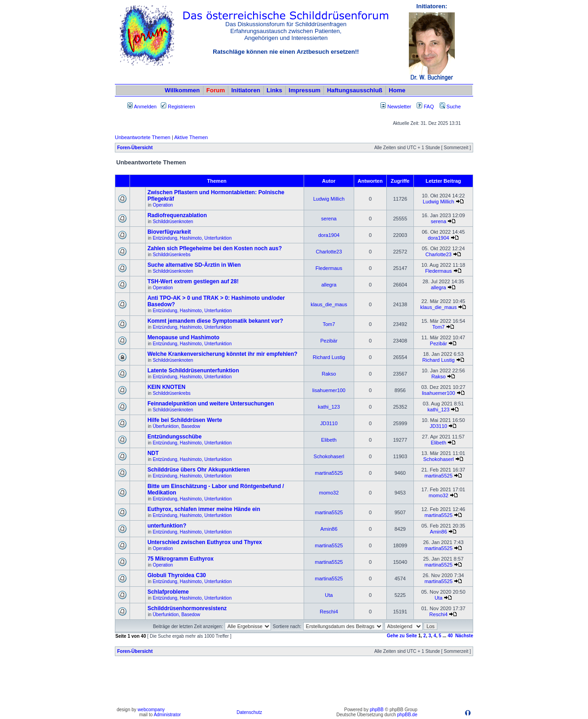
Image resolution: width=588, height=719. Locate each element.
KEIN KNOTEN (167, 387)
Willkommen (182, 90)
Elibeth (329, 440)
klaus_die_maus (329, 304)
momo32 (329, 493)
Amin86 (329, 529)
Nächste (464, 636)
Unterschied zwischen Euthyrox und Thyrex (205, 542)
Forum (215, 90)
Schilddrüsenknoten (173, 222)
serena (329, 219)
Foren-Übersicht (135, 148)
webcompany (151, 710)
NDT (153, 453)
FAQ (425, 107)
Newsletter (399, 107)
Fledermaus (329, 268)
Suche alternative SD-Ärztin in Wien (194, 265)
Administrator (167, 715)
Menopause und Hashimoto (184, 337)
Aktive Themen (191, 137)
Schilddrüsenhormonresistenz (187, 608)
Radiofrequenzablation (177, 215)
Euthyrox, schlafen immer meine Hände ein (204, 509)
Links (274, 90)
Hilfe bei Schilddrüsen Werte (185, 420)
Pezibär (329, 341)
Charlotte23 (329, 252)
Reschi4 (329, 612)
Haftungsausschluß (355, 90)
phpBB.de (407, 715)
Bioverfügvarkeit (169, 232)
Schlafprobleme (168, 592)
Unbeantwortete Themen (143, 137)
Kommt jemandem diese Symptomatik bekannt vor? (215, 321)
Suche (450, 107)
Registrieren (178, 107)
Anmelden (142, 107)
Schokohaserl (329, 456)
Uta (329, 595)
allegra (329, 285)
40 (450, 636)
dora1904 (329, 235)
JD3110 (329, 423)
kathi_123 (329, 407)
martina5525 (329, 473)
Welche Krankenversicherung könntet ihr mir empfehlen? (223, 354)
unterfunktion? (167, 526)
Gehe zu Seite (402, 636)
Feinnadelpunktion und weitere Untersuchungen (211, 404)
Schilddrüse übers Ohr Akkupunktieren (199, 470)
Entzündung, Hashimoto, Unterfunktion (192, 238)
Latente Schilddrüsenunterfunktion (193, 371)
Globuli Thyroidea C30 (177, 575)
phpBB (377, 710)
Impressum (304, 90)
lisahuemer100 (329, 390)
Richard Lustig (329, 357)
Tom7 (329, 324)
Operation (163, 205)
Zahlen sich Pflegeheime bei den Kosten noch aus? (215, 248)
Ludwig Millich (329, 199)
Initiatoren (246, 90)
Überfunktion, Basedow (176, 426)
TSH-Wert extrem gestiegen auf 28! (193, 281)
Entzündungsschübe (175, 437)
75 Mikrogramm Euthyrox (181, 559)
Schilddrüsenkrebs (171, 255)
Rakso (329, 374)
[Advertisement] (294, 684)
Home (397, 90)
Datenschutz (249, 712)
